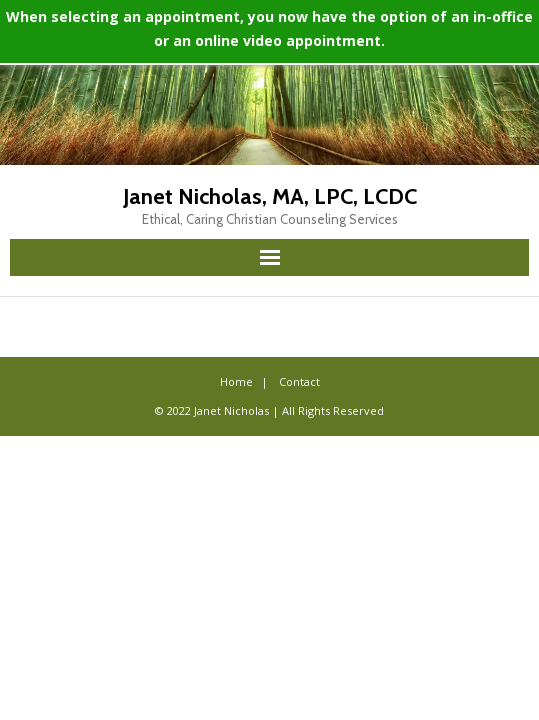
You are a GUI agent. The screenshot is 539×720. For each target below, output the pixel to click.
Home (236, 381)
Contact (299, 381)
